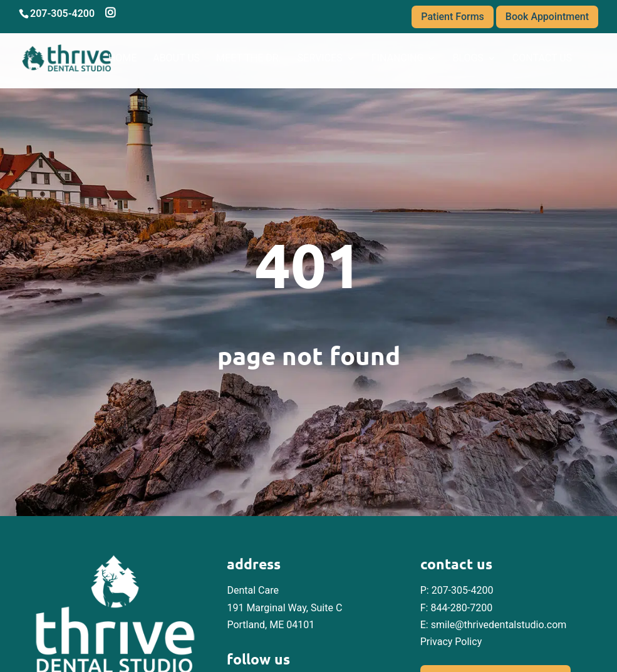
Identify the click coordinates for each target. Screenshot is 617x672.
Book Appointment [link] (547, 17)
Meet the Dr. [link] (249, 59)
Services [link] (320, 59)
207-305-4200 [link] (463, 590)
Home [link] (122, 59)
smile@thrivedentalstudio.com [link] (499, 625)
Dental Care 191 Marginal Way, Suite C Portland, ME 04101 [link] (284, 607)
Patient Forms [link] (453, 17)
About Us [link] (176, 59)
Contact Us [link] (542, 59)
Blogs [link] (468, 59)
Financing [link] (398, 59)
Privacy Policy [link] (451, 642)
